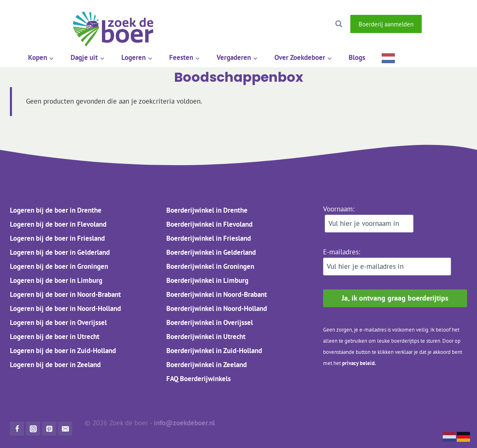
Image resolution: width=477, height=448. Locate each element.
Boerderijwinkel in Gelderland (211, 252)
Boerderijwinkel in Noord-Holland (217, 308)
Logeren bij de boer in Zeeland (55, 365)
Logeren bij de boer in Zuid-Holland (63, 351)
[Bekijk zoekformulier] (339, 24)
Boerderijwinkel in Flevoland (209, 224)
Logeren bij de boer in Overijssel (58, 322)
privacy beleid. (359, 363)
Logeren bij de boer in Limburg (56, 280)
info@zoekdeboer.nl (185, 423)
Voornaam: (368, 218)
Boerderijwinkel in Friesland (209, 238)
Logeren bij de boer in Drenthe (56, 210)
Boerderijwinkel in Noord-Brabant (217, 294)
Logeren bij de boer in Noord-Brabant (65, 294)
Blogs (357, 57)
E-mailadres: (387, 261)
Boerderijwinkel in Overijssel (210, 322)
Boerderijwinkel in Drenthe (207, 210)
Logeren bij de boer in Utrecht (55, 337)
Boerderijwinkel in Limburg (207, 280)
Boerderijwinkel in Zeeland (207, 365)
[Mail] (65, 429)
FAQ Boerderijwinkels (198, 379)
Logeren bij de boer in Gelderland (60, 252)
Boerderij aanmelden (386, 24)
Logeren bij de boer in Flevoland (58, 224)
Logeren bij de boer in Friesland (57, 238)
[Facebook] (436, 24)
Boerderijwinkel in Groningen (210, 266)
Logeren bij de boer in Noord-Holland (65, 308)
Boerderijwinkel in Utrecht (206, 337)
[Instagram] (457, 24)
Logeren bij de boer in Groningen (59, 266)
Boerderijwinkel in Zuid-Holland (214, 351)
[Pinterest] (49, 429)
